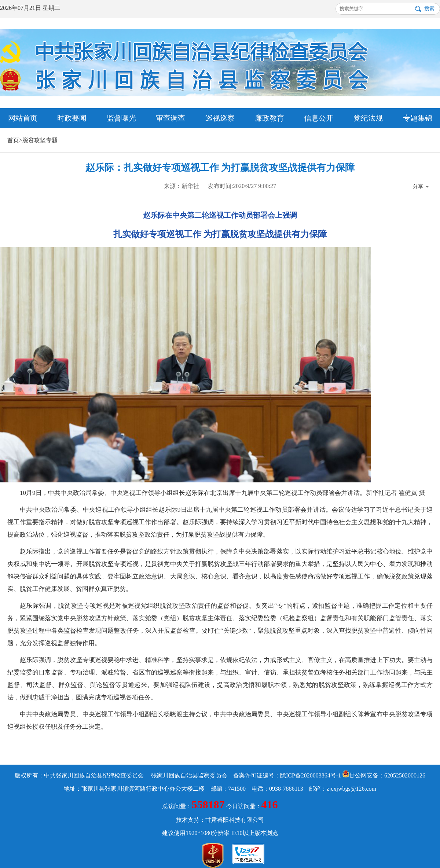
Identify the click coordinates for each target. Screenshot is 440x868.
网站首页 (23, 118)
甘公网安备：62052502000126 (384, 775)
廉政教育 (269, 118)
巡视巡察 (220, 118)
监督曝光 (121, 118)
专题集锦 (418, 118)
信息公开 (319, 118)
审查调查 (170, 118)
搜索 (429, 9)
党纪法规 (368, 118)
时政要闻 (72, 118)
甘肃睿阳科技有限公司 (235, 820)
